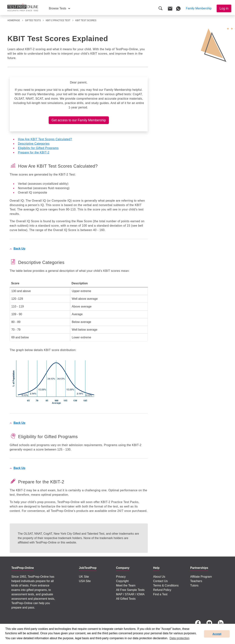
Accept (217, 634)
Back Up (19, 249)
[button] (59, 8)
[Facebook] (198, 623)
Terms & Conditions (166, 585)
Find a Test (160, 594)
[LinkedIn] (221, 623)
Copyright (122, 581)
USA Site (85, 581)
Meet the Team (126, 585)
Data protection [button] (180, 638)
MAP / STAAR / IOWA (130, 594)
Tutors (194, 585)
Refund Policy (162, 590)
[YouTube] (209, 623)
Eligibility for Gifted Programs (38, 148)
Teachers (196, 581)
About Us (159, 577)
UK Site (84, 577)
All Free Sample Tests (130, 590)
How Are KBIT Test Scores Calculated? (45, 139)
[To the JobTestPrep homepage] (23, 8)
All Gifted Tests (126, 599)
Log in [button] (224, 8)
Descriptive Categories (34, 144)
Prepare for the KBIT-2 (34, 152)
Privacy (121, 577)
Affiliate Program (201, 577)
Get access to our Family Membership (79, 120)
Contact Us (160, 581)
